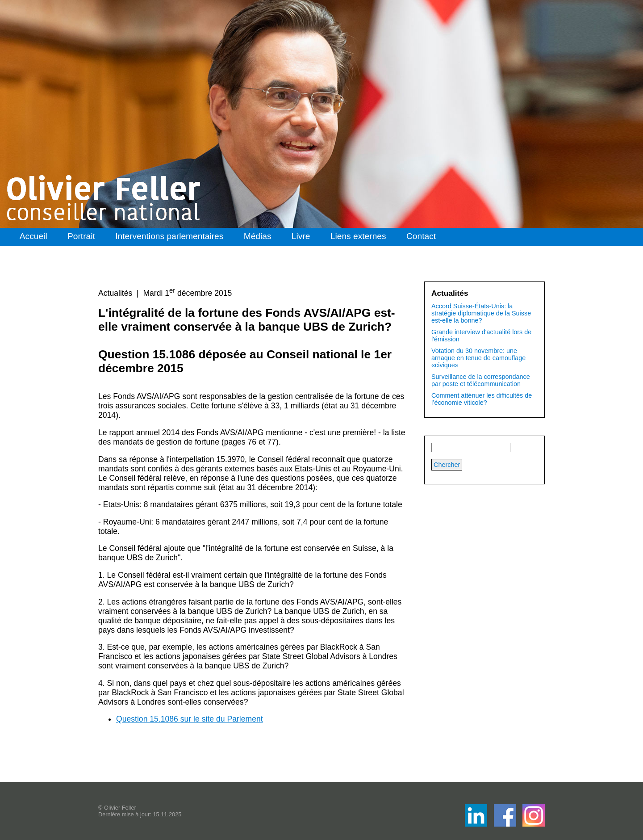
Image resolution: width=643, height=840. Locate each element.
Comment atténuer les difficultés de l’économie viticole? (482, 399)
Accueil (33, 236)
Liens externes (358, 236)
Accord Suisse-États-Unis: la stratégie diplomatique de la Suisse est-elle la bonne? (481, 313)
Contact (421, 236)
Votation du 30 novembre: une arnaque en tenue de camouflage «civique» (478, 358)
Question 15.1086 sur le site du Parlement (190, 719)
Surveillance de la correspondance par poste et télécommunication (481, 380)
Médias (258, 236)
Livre (301, 236)
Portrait (81, 236)
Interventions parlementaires (169, 236)
